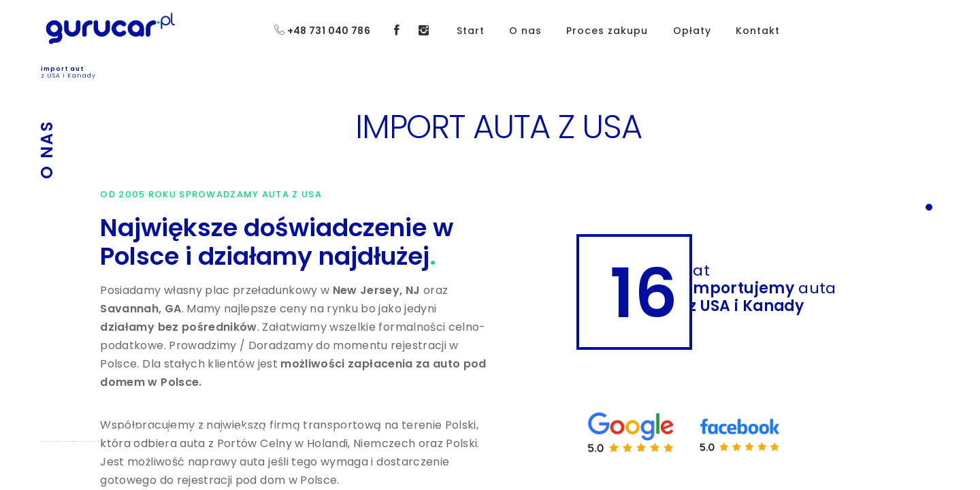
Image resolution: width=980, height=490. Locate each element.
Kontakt (758, 31)
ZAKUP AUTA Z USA (47, 441)
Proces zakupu (607, 31)
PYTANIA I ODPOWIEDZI (102, 441)
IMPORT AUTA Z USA (61, 441)
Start (471, 31)
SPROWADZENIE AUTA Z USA (78, 441)
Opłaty (692, 31)
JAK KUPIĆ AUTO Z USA (119, 441)
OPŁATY (91, 441)
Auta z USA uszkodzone (134, 441)
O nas (525, 31)
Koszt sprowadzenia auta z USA (152, 441)
